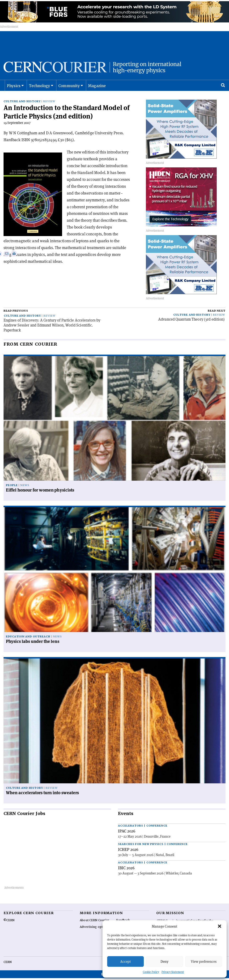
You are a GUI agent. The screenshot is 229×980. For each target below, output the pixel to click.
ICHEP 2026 (128, 854)
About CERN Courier (95, 925)
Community (69, 91)
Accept (125, 961)
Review (49, 106)
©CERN (9, 925)
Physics (14, 91)
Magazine (97, 91)
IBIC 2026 (126, 873)
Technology (40, 91)
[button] (220, 926)
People (12, 490)
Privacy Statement (173, 972)
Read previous (16, 316)
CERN (8, 967)
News (25, 490)
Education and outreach (28, 642)
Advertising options (94, 932)
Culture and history (22, 106)
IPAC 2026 (127, 836)
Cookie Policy (151, 972)
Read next (217, 316)
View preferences (204, 961)
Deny (165, 961)
